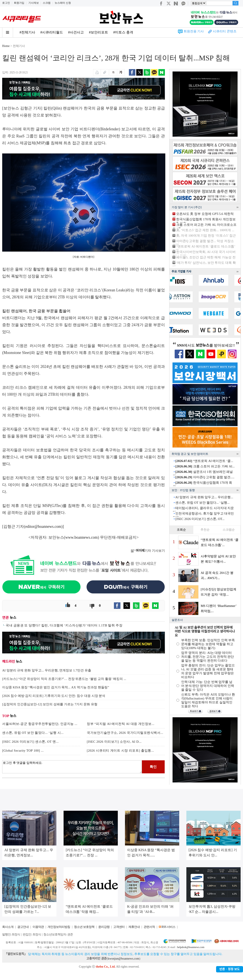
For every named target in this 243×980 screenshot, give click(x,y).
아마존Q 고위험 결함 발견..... (205, 477)
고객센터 (119, 927)
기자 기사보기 (148, 551)
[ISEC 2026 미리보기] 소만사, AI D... (114, 742)
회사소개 (8, 927)
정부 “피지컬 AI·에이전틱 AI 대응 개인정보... (121, 724)
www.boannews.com (82, 537)
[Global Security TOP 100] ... (23, 751)
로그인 (6, 3)
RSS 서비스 (168, 927)
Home (6, 46)
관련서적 (149, 927)
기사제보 (34, 3)
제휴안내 (134, 927)
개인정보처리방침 (59, 927)
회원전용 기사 (194, 31)
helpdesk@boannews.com (191, 947)
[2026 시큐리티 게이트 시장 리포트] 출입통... (120, 751)
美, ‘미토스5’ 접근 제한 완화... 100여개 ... (205, 230)
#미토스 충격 (123, 32)
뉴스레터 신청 (63, 3)
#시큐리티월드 (52, 32)
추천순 (205, 530)
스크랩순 (229, 530)
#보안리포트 (99, 32)
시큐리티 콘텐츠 (225, 31)
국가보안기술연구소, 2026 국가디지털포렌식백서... (125, 733)
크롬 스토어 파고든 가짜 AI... (205, 466)
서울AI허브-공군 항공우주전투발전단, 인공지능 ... (40, 724)
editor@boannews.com (43, 527)
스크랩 (47, 3)
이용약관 (38, 927)
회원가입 (19, 3)
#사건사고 (76, 32)
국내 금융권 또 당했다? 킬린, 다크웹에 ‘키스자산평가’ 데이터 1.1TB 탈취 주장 (64, 625)
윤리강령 (104, 927)
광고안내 (23, 927)
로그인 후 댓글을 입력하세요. (72, 767)
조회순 (181, 530)
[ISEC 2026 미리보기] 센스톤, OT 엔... (30, 742)
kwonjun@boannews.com (123, 959)
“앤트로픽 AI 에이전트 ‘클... (204, 461)
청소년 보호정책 (84, 927)
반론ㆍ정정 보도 (230, 969)
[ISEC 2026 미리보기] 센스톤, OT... (200, 519)
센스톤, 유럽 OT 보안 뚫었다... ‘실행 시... (33, 733)
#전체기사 (27, 32)
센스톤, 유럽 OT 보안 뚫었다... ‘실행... (202, 503)
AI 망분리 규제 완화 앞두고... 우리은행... (204, 497)
